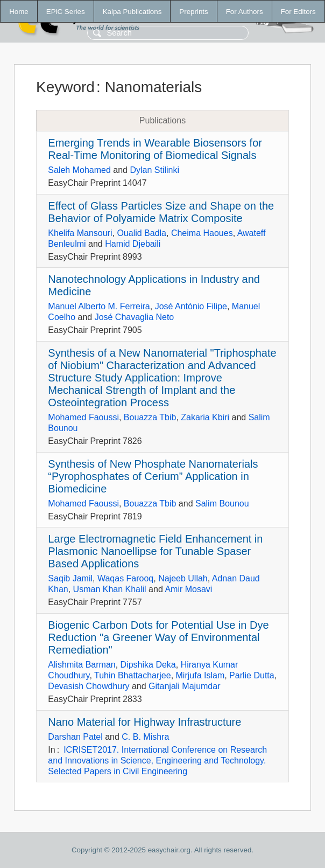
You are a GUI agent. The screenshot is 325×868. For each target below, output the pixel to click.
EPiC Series (66, 12)
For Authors (245, 12)
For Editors (298, 12)
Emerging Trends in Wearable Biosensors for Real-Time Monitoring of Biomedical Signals (155, 149)
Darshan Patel (75, 737)
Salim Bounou (222, 504)
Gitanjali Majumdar (184, 686)
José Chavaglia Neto (135, 317)
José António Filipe (191, 306)
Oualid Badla (142, 233)
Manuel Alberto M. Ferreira (99, 306)
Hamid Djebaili (133, 244)
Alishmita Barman (82, 665)
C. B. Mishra (145, 737)
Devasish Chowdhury (89, 686)
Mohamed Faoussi (83, 417)
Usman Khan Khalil (110, 589)
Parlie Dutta (252, 675)
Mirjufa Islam (200, 675)
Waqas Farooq (125, 578)
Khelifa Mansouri (80, 233)
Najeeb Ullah (183, 578)
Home (19, 12)
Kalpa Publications (132, 12)
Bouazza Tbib (150, 417)
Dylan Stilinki (154, 170)
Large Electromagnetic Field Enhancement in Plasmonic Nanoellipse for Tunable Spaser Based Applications (155, 551)
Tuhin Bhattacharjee (133, 675)
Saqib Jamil (70, 578)
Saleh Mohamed (79, 170)
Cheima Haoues (202, 233)
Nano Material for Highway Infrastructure (144, 722)
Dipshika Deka (148, 665)
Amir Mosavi (188, 589)
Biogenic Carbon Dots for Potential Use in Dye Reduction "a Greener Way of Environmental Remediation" (158, 637)
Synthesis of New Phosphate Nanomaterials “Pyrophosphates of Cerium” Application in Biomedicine (153, 476)
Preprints (193, 12)
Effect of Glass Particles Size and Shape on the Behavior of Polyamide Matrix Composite (161, 212)
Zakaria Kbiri (205, 417)
